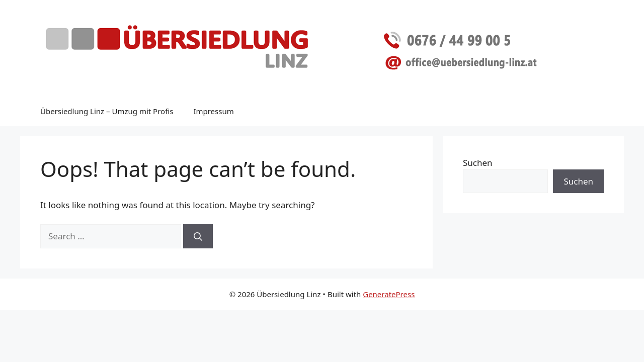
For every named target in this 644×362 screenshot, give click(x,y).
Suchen (478, 163)
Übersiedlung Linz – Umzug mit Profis (107, 111)
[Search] (198, 236)
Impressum (213, 111)
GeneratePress (389, 294)
